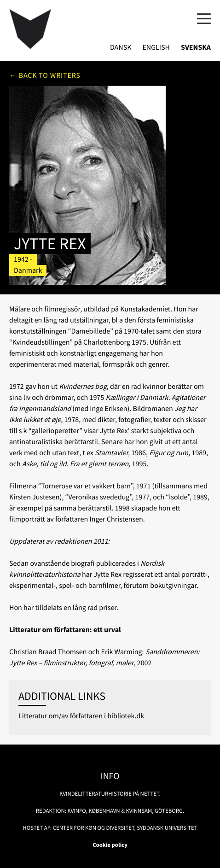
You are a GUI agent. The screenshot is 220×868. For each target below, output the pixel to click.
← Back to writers (45, 76)
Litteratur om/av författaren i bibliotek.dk (81, 716)
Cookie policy (110, 845)
